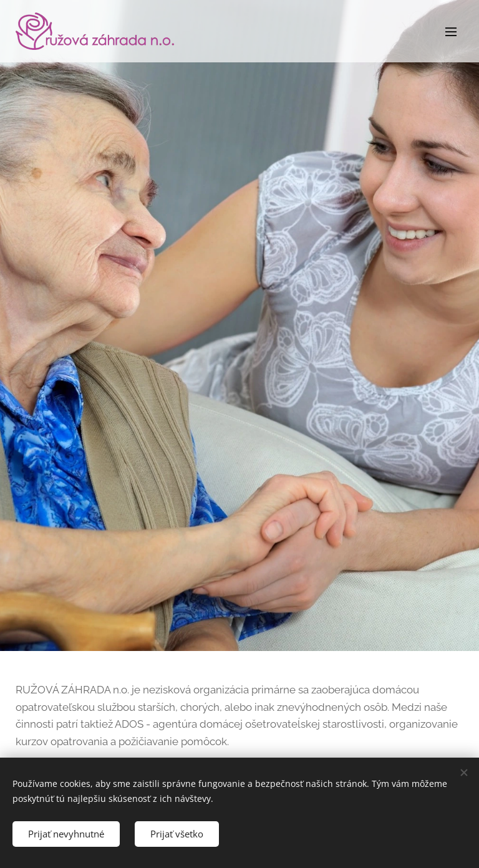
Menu (451, 32)
